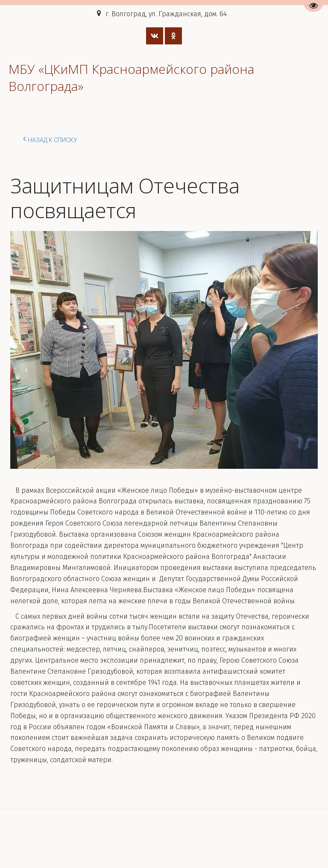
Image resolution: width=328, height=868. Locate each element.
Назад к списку (50, 139)
